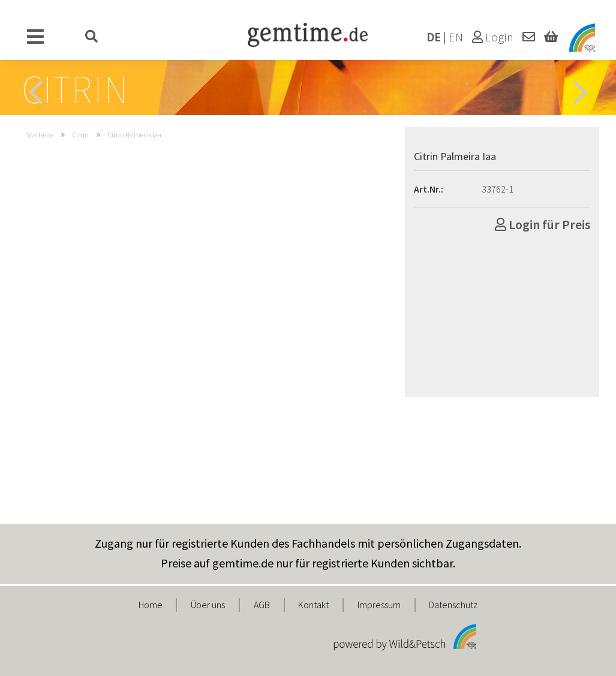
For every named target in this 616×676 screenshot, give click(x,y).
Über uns (208, 605)
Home (151, 605)
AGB (262, 605)
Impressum (379, 605)
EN (456, 37)
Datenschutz (453, 605)
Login (493, 37)
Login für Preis (543, 224)
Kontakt (313, 605)
